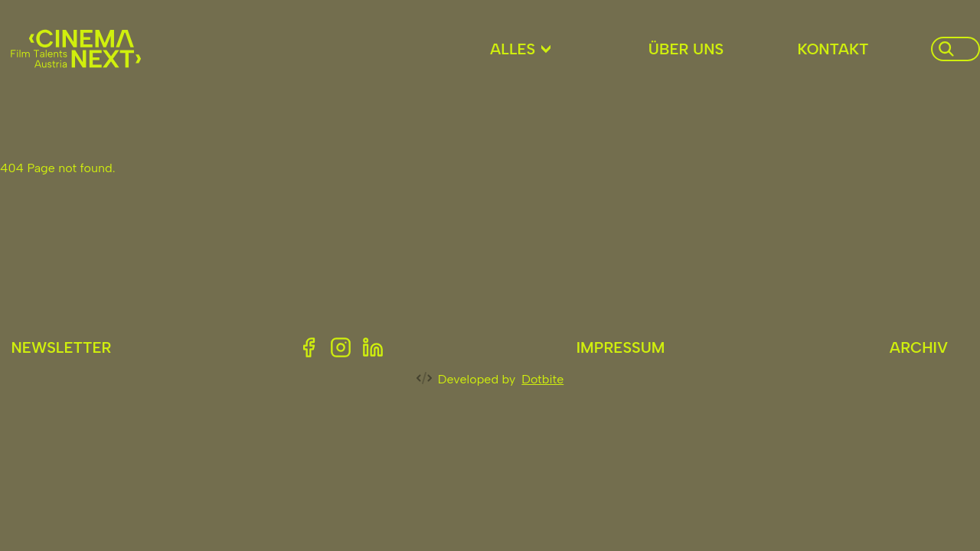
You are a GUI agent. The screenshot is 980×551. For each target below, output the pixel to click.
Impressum (621, 347)
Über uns (686, 49)
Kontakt (833, 49)
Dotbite (542, 379)
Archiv (919, 347)
